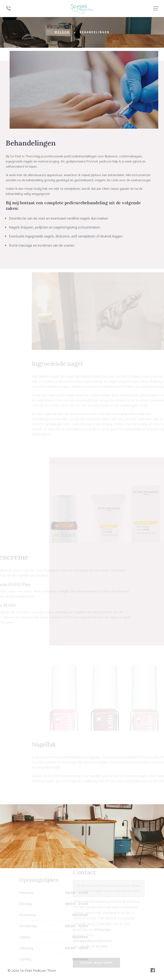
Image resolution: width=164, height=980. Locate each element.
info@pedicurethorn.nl (90, 941)
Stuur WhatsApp (94, 963)
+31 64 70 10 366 (91, 947)
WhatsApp (100, 930)
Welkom (62, 32)
